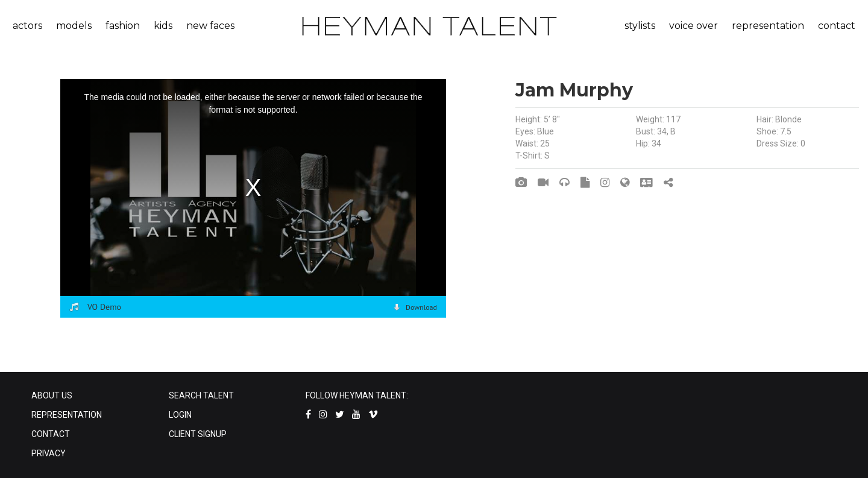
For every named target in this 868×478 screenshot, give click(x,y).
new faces (210, 26)
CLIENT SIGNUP (198, 434)
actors (27, 26)
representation (768, 26)
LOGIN (180, 415)
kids (163, 26)
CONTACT (51, 434)
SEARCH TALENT (201, 395)
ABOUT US (52, 395)
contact (837, 26)
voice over (693, 26)
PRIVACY (49, 453)
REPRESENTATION (67, 415)
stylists (640, 26)
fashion (123, 26)
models (74, 26)
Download (421, 307)
